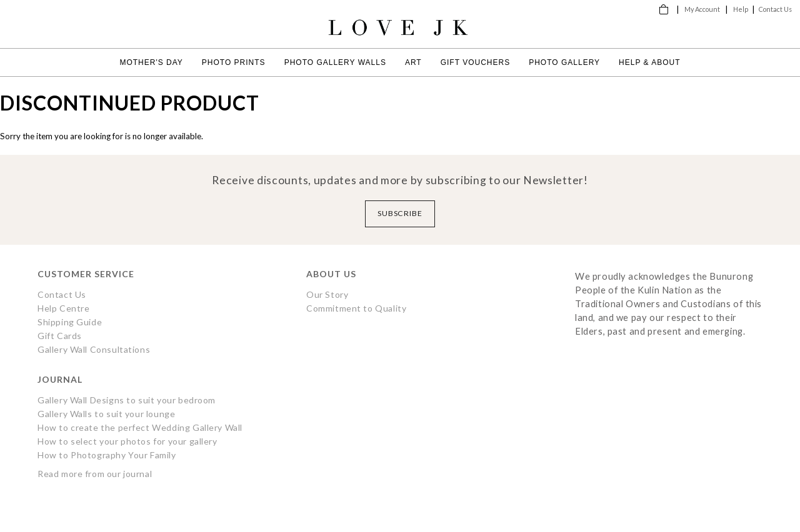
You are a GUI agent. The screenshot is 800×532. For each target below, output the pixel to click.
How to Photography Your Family (107, 455)
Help (741, 9)
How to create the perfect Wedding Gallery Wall (140, 427)
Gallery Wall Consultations (94, 349)
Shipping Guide (70, 322)
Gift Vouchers (475, 62)
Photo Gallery (564, 62)
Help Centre (63, 308)
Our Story (327, 294)
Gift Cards (60, 336)
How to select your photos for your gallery (127, 441)
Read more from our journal (95, 474)
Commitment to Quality (356, 308)
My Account (702, 9)
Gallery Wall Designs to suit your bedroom (127, 400)
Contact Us (775, 9)
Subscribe (400, 213)
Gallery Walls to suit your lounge (106, 414)
